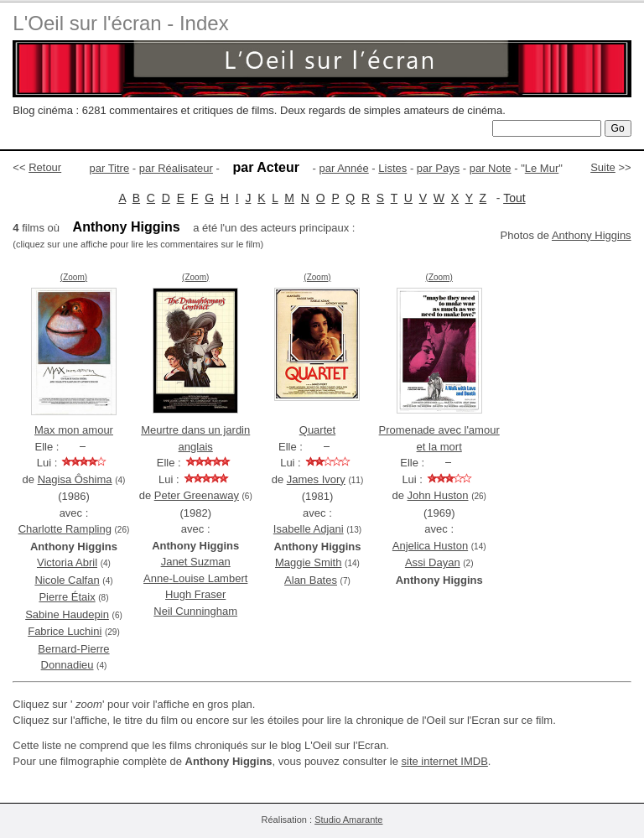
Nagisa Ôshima (75, 479)
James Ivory (316, 479)
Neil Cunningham (195, 611)
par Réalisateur (176, 168)
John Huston (438, 495)
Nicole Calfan (67, 580)
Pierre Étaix (67, 597)
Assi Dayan (433, 562)
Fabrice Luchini (65, 631)
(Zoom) (74, 277)
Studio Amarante (348, 820)
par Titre (110, 168)
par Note (491, 168)
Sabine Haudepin (67, 614)
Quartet (317, 430)
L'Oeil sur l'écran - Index (120, 23)
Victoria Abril (67, 562)
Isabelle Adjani (309, 529)
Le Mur (542, 168)
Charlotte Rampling (65, 529)
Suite (603, 167)
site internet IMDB (445, 761)
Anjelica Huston (430, 546)
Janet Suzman (196, 562)
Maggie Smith (308, 562)
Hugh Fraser (195, 594)
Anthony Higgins (592, 235)
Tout (514, 198)
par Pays (438, 168)
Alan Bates (311, 580)
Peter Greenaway (197, 495)
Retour (45, 167)
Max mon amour (74, 430)
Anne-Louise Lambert (195, 578)
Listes (392, 168)
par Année (343, 168)
